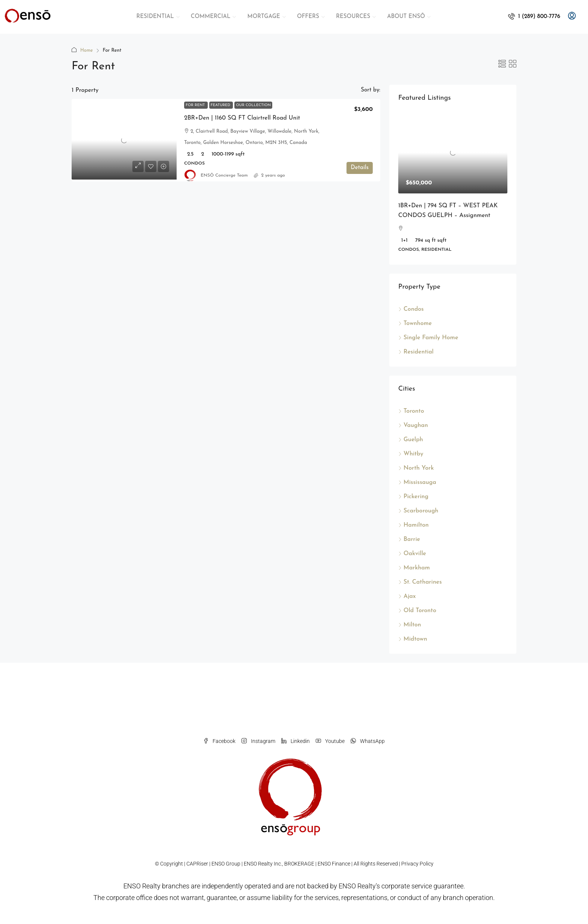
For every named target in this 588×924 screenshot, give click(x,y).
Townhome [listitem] (415, 323)
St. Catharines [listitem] (420, 582)
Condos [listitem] (411, 309)
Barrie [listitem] (409, 539)
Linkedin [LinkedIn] (295, 741)
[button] (502, 65)
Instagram (258, 741)
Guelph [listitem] (411, 440)
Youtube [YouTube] (330, 741)
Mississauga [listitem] (417, 482)
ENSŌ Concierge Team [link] (224, 175)
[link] (124, 140)
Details (360, 168)
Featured (221, 105)
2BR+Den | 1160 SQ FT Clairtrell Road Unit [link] (242, 118)
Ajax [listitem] (407, 596)
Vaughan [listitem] (413, 425)
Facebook (219, 741)
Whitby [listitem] (411, 454)
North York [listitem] (416, 468)
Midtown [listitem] (413, 639)
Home (87, 50)
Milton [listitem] (410, 625)
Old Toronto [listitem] (417, 611)
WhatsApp (368, 741)
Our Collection (253, 105)
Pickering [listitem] (413, 497)
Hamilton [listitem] (413, 525)
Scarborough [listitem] (418, 511)
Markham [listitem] (414, 568)
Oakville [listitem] (412, 554)
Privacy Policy (417, 864)
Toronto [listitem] (411, 411)
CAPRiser (197, 864)
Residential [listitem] (416, 352)
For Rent (196, 105)
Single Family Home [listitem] (428, 338)
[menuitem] (534, 17)
